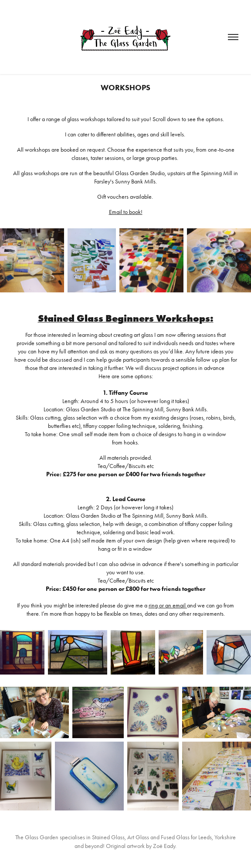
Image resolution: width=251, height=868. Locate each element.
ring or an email (168, 605)
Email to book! (126, 212)
